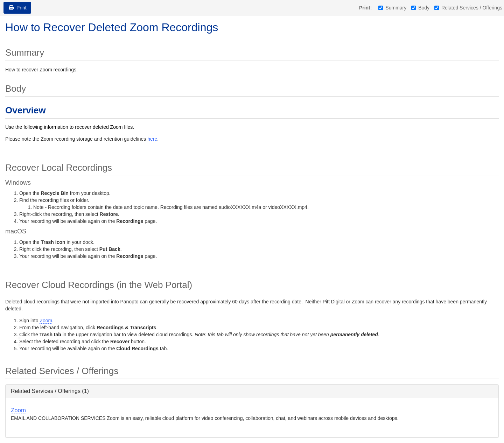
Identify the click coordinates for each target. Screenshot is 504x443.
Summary (392, 8)
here (152, 139)
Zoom (46, 321)
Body (420, 8)
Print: (366, 8)
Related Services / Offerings (468, 8)
